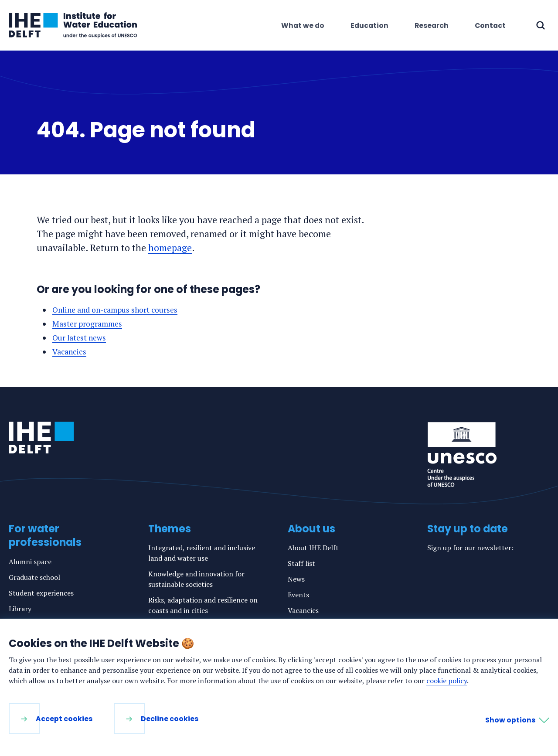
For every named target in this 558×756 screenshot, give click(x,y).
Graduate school (34, 576)
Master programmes (88, 323)
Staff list (301, 562)
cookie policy (447, 681)
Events (298, 594)
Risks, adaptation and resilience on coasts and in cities (203, 604)
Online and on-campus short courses (117, 310)
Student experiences (41, 592)
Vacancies (70, 351)
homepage (170, 247)
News (296, 578)
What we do (303, 26)
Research (432, 26)
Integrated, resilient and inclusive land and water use (202, 552)
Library (20, 608)
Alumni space (30, 561)
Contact (490, 26)
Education (369, 26)
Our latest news (80, 337)
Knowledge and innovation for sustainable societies (196, 578)
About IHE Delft (313, 547)
